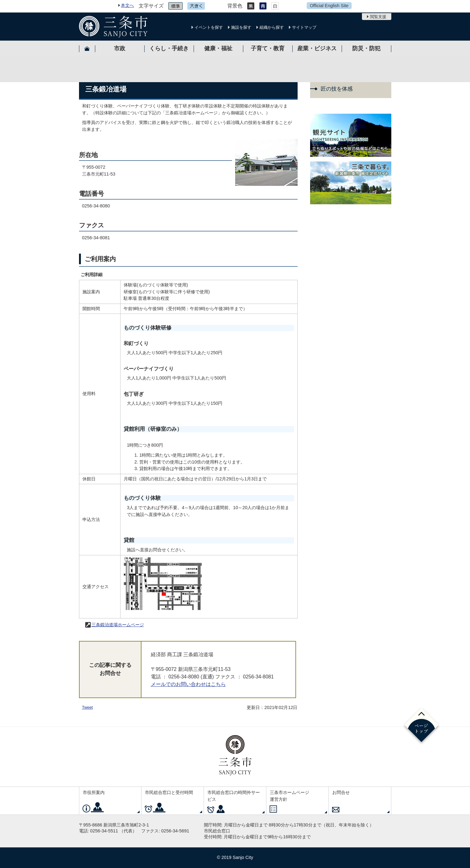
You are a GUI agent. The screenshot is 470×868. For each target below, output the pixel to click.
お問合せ (341, 792)
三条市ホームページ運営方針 (289, 796)
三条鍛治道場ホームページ (118, 625)
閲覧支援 (378, 17)
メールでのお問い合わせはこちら (188, 684)
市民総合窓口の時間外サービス (234, 796)
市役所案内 (94, 792)
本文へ (127, 5)
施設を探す (241, 27)
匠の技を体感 (337, 89)
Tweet (88, 707)
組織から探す (272, 27)
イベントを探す (209, 27)
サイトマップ (304, 27)
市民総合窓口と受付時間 (169, 792)
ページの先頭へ (421, 726)
